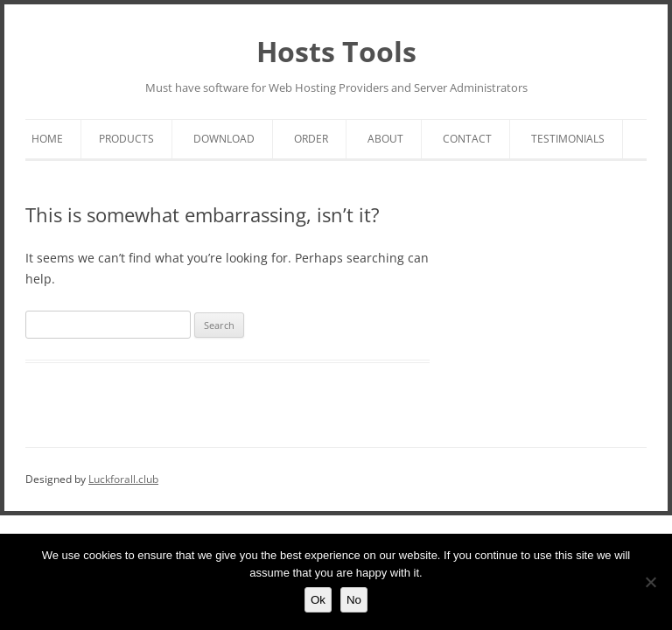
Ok (318, 600)
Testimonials (568, 139)
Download (224, 139)
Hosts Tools (336, 51)
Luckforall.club (123, 479)
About (385, 139)
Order (311, 139)
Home (47, 139)
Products (126, 139)
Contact (467, 139)
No (354, 600)
